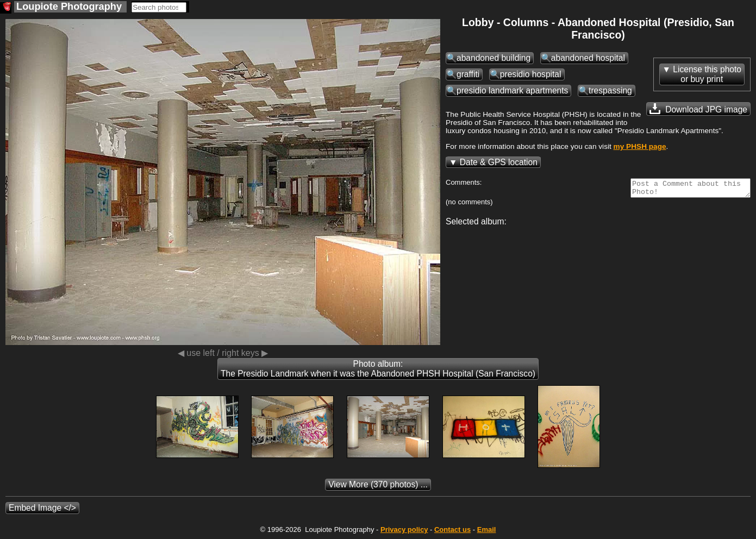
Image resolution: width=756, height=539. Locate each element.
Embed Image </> (42, 508)
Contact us (452, 529)
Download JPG (698, 109)
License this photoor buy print (707, 74)
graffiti (468, 74)
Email (487, 529)
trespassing (610, 90)
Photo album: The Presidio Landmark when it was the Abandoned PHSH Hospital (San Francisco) (378, 369)
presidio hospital (531, 74)
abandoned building (493, 58)
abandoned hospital (588, 58)
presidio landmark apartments (512, 90)
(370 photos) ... (378, 484)
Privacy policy (404, 529)
